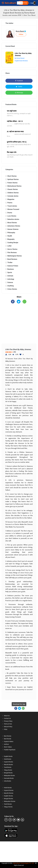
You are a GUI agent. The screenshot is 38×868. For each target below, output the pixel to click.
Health (10, 236)
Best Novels (8, 739)
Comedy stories (13, 196)
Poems (10, 203)
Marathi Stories (9, 793)
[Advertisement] (20, 325)
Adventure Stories (14, 226)
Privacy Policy (8, 721)
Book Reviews (12, 259)
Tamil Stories (8, 804)
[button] (21, 3)
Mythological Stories (15, 256)
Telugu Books (8, 770)
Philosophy (11, 233)
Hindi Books (8, 759)
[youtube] (18, 820)
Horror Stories (12, 249)
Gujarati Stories (9, 790)
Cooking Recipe (13, 243)
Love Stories (12, 216)
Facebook (19, 81)
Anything (11, 286)
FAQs (6, 729)
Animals (10, 276)
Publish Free (23, 3)
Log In (33, 3)
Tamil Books (8, 767)
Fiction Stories (12, 183)
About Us (7, 716)
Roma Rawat (21, 31)
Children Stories (13, 193)
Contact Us (7, 718)
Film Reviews (12, 253)
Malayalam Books (9, 775)
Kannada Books (9, 778)
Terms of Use (8, 724)
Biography (11, 239)
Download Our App (19, 704)
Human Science (13, 229)
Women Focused (13, 209)
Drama (10, 213)
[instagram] (10, 820)
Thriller (10, 262)
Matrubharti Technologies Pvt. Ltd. (24, 863)
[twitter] (14, 820)
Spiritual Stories (13, 179)
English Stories (8, 796)
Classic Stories (13, 189)
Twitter (19, 87)
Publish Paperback (10, 750)
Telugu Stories (8, 807)
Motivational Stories (14, 186)
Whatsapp (19, 93)
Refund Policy (8, 727)
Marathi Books (8, 765)
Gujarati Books (8, 762)
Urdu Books (8, 781)
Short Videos (8, 747)
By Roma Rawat (20, 58)
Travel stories (12, 206)
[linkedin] (22, 820)
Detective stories (13, 219)
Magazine (11, 199)
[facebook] (6, 820)
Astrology (11, 279)
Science (10, 282)
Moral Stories (12, 223)
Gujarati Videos (9, 741)
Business (11, 269)
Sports (10, 272)
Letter (9, 246)
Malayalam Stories (10, 801)
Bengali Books (8, 773)
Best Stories (8, 736)
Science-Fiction (13, 266)
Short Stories (12, 176)
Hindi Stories (8, 788)
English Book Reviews (21, 61)
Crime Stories (12, 289)
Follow (21, 34)
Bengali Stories (8, 799)
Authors (6, 744)
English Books (8, 756)
